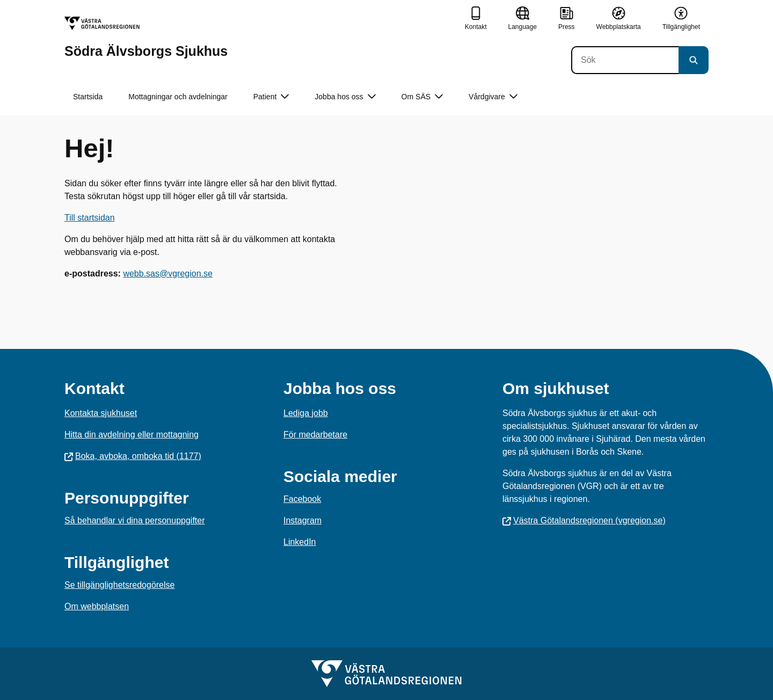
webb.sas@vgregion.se (168, 274)
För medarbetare (315, 435)
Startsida (88, 97)
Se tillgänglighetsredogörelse (119, 585)
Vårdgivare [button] (493, 97)
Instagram (302, 520)
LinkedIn (300, 542)
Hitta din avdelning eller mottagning (132, 435)
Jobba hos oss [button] (345, 97)
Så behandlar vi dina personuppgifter (135, 520)
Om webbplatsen (97, 606)
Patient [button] (271, 97)
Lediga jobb (306, 413)
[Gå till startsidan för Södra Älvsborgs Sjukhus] (146, 37)
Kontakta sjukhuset (101, 413)
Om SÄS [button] (422, 97)
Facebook (302, 499)
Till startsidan (90, 218)
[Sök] (625, 60)
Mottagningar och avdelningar (178, 97)
